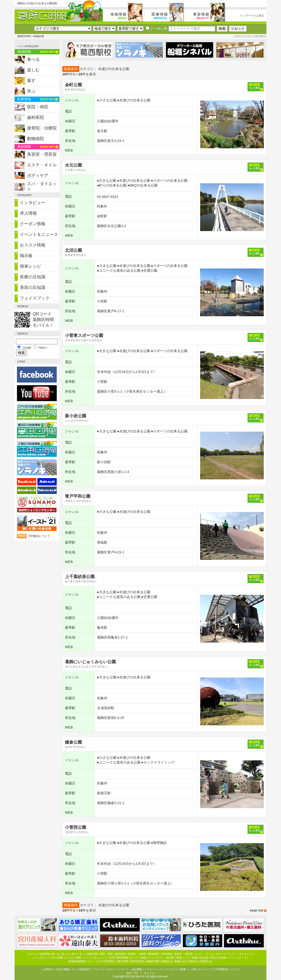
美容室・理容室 (42, 154)
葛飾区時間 (24, 36)
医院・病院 (38, 107)
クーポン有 (157, 29)
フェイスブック (35, 298)
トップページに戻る (252, 16)
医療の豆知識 (33, 277)
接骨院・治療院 (42, 128)
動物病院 (36, 139)
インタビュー (33, 203)
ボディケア (38, 175)
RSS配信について (39, 536)
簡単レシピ (30, 266)
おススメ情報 (33, 245)
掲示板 (26, 256)
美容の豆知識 (33, 287)
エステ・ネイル (42, 165)
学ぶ (31, 91)
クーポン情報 (33, 224)
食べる (33, 59)
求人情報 (28, 213)
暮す (31, 81)
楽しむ (33, 70)
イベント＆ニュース (39, 234)
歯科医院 (36, 117)
